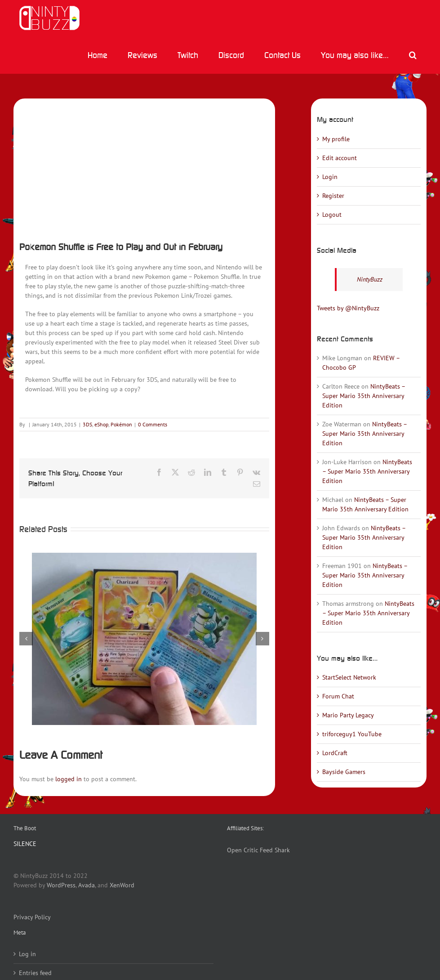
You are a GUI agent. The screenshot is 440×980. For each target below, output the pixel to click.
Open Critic (242, 850)
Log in (27, 954)
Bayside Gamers (344, 772)
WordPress (61, 885)
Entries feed (35, 973)
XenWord (122, 885)
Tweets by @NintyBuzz (348, 308)
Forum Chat (338, 696)
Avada (87, 885)
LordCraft (335, 753)
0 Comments (153, 424)
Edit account (340, 158)
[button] (413, 55)
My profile (336, 139)
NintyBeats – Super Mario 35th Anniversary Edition (364, 396)
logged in (69, 779)
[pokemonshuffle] (144, 167)
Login (330, 177)
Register (333, 196)
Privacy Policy (32, 917)
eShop (101, 424)
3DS (87, 424)
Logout (332, 215)
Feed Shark (275, 850)
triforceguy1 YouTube (352, 734)
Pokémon (121, 424)
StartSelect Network (349, 677)
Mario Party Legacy (348, 715)
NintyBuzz (370, 279)
